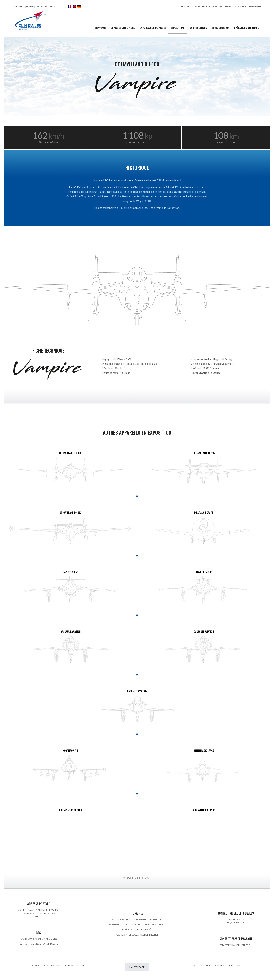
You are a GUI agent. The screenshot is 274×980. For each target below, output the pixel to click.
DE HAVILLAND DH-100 (70, 453)
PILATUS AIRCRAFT (204, 513)
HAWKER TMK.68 (204, 572)
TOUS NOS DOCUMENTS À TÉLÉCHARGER (223, 966)
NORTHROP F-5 (70, 750)
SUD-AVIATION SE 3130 (70, 810)
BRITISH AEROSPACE (204, 750)
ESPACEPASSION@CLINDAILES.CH (236, 945)
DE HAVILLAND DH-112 (70, 513)
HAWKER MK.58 (70, 572)
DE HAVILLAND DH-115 (204, 453)
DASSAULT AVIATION (70, 631)
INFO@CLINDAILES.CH (236, 923)
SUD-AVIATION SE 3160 (204, 810)
